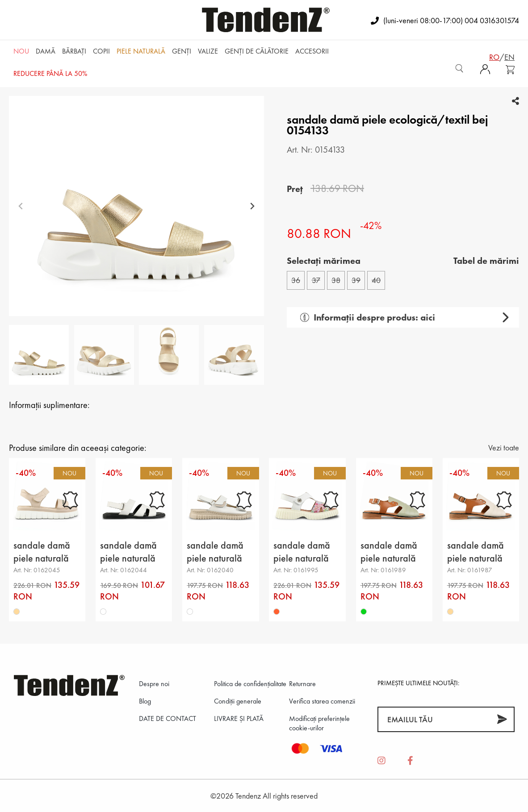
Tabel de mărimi (486, 261)
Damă (46, 51)
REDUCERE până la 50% (50, 73)
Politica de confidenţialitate (250, 684)
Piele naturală (141, 51)
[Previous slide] (21, 206)
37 (316, 280)
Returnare (302, 684)
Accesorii (312, 51)
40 (376, 280)
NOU (21, 51)
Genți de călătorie (257, 51)
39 (356, 280)
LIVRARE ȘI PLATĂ (239, 718)
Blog (145, 701)
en (509, 57)
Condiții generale (238, 701)
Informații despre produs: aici (364, 317)
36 (296, 280)
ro (494, 57)
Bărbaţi (74, 51)
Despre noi (154, 684)
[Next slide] (252, 206)
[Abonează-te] (502, 719)
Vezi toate (504, 448)
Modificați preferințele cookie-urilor (319, 723)
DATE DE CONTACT (168, 718)
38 (336, 280)
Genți (182, 51)
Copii (101, 51)
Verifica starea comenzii (322, 701)
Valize (208, 51)
